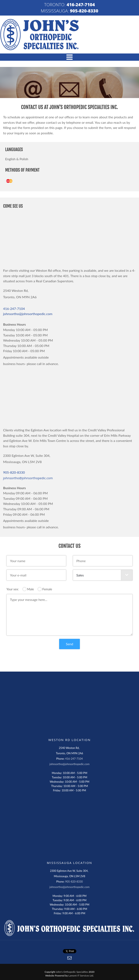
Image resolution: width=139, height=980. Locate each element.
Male (28, 589)
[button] (69, 57)
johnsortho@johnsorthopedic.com (28, 314)
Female (45, 589)
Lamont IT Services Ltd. (81, 976)
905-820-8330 (84, 11)
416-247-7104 (81, 5)
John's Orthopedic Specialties (72, 972)
